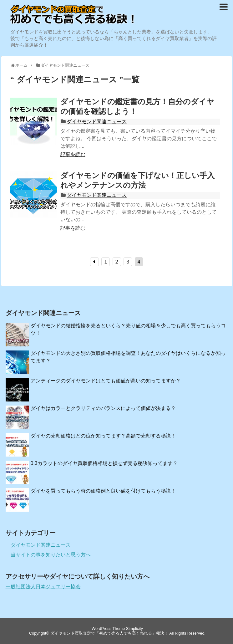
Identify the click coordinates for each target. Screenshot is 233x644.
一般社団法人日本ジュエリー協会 (43, 587)
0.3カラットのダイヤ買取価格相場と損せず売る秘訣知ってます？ (104, 463)
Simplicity (134, 629)
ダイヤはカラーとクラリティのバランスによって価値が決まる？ (103, 408)
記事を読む (73, 154)
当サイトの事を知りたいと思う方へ (51, 555)
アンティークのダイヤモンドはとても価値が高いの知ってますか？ (106, 381)
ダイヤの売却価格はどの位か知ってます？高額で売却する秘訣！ (103, 436)
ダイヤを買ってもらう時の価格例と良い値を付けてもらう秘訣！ (103, 491)
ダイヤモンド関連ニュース (97, 122)
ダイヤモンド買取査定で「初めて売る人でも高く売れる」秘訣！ (109, 633)
